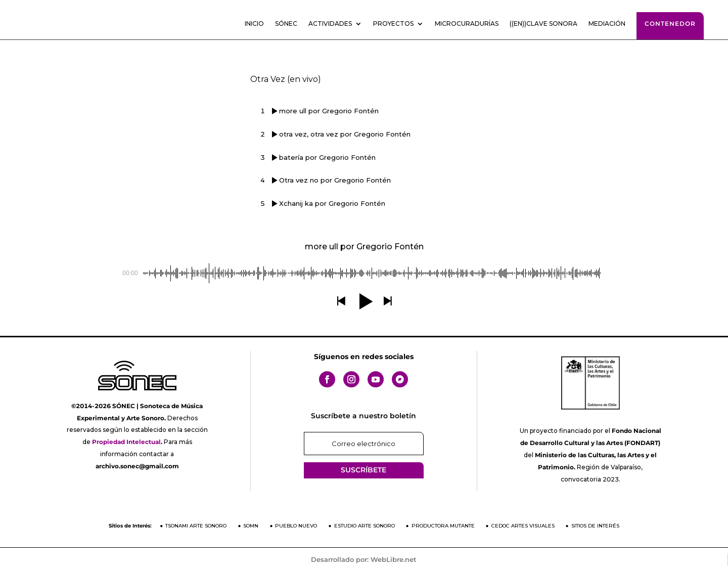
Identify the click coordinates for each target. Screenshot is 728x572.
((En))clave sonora (543, 24)
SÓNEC (286, 24)
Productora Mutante (443, 526)
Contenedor (670, 24)
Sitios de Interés (595, 526)
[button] (341, 301)
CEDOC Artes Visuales (523, 526)
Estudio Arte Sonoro (365, 526)
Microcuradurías (467, 24)
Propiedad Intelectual (126, 442)
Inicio (254, 24)
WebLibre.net (394, 559)
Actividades (330, 24)
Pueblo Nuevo (296, 526)
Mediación (607, 24)
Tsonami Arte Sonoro (196, 526)
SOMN (251, 526)
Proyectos (393, 24)
